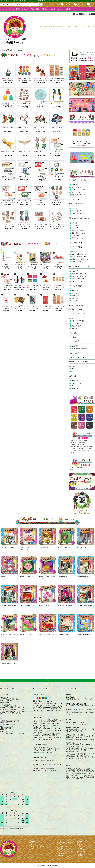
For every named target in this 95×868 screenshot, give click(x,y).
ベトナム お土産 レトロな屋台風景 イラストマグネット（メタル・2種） (41, 227)
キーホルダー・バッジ (78, 228)
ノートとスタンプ (77, 301)
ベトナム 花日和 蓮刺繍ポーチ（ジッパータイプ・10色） (32, 287)
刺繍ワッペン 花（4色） (41, 152)
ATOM (62, 855)
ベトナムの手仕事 (76, 247)
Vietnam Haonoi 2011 (63, 634)
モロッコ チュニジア (75, 470)
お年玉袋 (74, 328)
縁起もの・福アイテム (78, 326)
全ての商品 (75, 185)
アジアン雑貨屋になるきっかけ (9, 663)
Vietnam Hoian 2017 (63, 577)
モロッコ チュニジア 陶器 (79, 348)
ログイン (80, 4)
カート (93, 4)
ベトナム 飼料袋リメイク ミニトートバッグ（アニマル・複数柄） (57, 178)
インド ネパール (84, 470)
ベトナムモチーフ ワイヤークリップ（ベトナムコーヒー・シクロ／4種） (57, 227)
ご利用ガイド (69, 9)
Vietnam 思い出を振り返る (84, 634)
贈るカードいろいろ (78, 296)
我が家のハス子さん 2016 (45, 606)
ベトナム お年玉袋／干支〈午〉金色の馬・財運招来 (45, 309)
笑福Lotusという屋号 (25, 634)
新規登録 (67, 4)
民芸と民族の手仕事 (88, 447)
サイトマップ (91, 1)
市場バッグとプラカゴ (78, 195)
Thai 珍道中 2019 (43, 548)
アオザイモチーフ (75, 445)
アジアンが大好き (77, 383)
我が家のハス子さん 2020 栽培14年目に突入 (47, 578)
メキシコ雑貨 (74, 353)
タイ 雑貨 (73, 337)
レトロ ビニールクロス (78, 190)
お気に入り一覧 (82, 841)
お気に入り (25, 9)
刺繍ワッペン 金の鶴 (24, 152)
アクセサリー (80, 449)
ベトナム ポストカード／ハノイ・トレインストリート (32, 309)
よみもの (73, 376)
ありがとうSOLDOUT (77, 357)
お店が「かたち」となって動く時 (47, 634)
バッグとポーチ (88, 449)
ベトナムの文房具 (76, 286)
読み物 (53, 9)
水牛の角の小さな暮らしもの (80, 259)
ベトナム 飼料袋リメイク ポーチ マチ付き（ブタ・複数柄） (24, 202)
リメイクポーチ (76, 211)
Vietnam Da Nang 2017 (83, 577)
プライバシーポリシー (64, 853)
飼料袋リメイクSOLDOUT (79, 361)
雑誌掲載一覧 (81, 855)
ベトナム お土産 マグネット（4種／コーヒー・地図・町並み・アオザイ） (24, 227)
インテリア (74, 449)
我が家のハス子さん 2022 (64, 548)
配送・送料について (63, 848)
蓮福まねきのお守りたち (77, 447)
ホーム (2, 9)
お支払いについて (63, 846)
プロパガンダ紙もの (77, 243)
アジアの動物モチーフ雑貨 (81, 441)
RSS (59, 855)
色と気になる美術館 (25, 606)
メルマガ (60, 9)
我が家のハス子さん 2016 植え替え (9, 635)
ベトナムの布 (74, 200)
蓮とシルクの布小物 (78, 279)
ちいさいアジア (86, 450)
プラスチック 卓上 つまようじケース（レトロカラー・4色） (58, 287)
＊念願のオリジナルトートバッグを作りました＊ (28, 549)
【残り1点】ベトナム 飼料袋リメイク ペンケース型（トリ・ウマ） (8, 178)
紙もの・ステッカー (78, 230)
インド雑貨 (73, 333)
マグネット (75, 225)
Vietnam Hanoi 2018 (82, 548)
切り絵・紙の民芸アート (79, 257)
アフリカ (77, 468)
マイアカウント (82, 843)
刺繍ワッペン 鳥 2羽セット (57, 103)
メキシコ (82, 468)
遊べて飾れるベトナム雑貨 (79, 218)
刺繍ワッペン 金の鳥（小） (8, 152)
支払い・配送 (35, 9)
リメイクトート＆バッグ (79, 213)
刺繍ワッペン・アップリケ (80, 281)
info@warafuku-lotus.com (37, 848)
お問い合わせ (45, 9)
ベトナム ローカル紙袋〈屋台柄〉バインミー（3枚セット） (57, 81)
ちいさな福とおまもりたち (79, 314)
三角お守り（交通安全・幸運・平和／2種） (45, 287)
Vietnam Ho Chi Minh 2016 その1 (9, 606)
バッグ (73, 371)
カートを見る (81, 850)
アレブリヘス (76, 443)
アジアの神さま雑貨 (78, 323)
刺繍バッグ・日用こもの (79, 276)
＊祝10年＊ (4, 577)
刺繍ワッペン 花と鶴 (57, 127)
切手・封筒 (75, 298)
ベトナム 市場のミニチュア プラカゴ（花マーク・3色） (8, 105)
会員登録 (80, 845)
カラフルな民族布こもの (79, 254)
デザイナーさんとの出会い (65, 606)
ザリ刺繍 (82, 445)
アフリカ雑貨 (74, 341)
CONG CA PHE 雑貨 (77, 305)
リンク (79, 853)
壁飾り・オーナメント (78, 238)
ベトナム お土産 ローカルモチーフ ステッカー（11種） (24, 105)
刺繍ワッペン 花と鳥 (8, 127)
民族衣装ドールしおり (78, 233)
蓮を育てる (75, 388)
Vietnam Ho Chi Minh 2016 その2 (85, 606)
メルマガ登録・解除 (83, 846)
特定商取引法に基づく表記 (65, 852)
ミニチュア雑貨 (76, 235)
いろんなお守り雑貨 (78, 321)
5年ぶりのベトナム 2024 (7, 548)
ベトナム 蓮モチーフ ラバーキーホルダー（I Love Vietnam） (8, 81)
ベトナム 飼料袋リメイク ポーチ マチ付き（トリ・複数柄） (8, 202)
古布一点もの (82, 443)
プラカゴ (73, 441)
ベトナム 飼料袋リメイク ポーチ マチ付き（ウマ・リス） (41, 202)
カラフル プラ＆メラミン (79, 192)
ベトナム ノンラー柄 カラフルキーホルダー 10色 (24, 81)
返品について (61, 850)
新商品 (18, 9)
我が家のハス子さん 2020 (26, 577)
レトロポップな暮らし (78, 180)
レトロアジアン (75, 452)
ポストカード (76, 293)
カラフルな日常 (76, 187)
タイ (89, 470)
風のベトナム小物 (76, 310)
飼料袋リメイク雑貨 (77, 204)
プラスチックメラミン (76, 450)
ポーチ (73, 369)
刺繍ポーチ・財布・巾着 (79, 274)
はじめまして (10, 9)
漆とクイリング (76, 262)
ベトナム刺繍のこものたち (79, 266)
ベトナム (72, 468)
